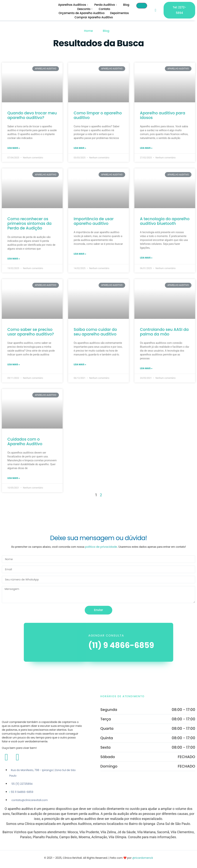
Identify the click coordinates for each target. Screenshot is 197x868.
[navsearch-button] (155, 10)
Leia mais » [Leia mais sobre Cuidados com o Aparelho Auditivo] (14, 478)
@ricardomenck (143, 858)
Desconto (85, 9)
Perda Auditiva (106, 5)
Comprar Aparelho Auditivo (93, 17)
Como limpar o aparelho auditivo (98, 115)
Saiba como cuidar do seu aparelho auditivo (95, 332)
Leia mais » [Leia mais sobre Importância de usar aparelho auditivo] (80, 254)
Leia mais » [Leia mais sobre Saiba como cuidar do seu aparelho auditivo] (80, 364)
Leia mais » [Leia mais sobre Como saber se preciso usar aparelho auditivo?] (14, 364)
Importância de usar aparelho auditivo (94, 221)
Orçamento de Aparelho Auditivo (81, 13)
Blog (126, 5)
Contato (104, 9)
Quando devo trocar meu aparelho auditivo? (32, 115)
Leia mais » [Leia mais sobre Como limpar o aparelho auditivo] (80, 148)
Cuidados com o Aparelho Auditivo (25, 441)
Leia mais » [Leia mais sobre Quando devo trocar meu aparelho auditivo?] (14, 148)
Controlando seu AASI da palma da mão (164, 332)
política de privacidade (101, 547)
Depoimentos (119, 13)
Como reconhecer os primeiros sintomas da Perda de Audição (29, 223)
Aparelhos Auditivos (73, 5)
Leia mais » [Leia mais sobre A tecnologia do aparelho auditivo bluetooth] (146, 258)
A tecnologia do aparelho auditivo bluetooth (165, 221)
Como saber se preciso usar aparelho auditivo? (31, 332)
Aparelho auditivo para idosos (163, 115)
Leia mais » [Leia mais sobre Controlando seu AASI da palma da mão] (146, 368)
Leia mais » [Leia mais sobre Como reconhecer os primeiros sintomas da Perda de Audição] (14, 259)
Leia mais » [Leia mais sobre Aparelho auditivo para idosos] (146, 148)
